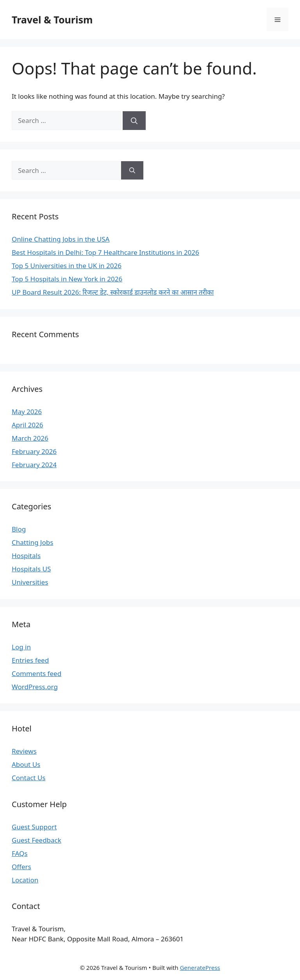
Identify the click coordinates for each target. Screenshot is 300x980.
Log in (21, 647)
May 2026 (27, 412)
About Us (26, 764)
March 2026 (30, 438)
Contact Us (29, 778)
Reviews (24, 751)
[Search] (134, 121)
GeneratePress (200, 968)
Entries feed (30, 660)
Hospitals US (31, 569)
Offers (21, 867)
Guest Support (34, 827)
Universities (30, 582)
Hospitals (26, 556)
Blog (19, 529)
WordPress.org (35, 687)
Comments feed (37, 673)
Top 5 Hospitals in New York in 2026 (67, 279)
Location (25, 880)
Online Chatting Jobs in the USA (61, 239)
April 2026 (27, 425)
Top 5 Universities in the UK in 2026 (67, 266)
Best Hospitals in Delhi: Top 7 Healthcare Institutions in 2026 (105, 252)
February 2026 (34, 451)
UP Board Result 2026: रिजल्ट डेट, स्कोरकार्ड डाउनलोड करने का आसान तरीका (113, 292)
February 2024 (34, 465)
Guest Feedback (37, 840)
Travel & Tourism (52, 20)
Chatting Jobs (32, 542)
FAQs (20, 853)
